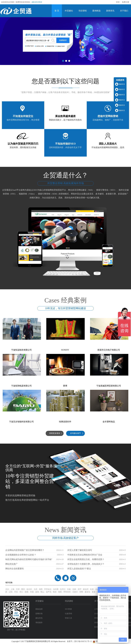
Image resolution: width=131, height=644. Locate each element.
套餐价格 (39, 614)
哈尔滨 (29, 589)
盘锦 (37, 592)
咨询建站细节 (75, 433)
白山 (97, 589)
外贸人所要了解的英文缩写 (80, 550)
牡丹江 (63, 589)
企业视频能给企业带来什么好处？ (21, 555)
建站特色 (39, 618)
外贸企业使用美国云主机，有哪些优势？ (86, 559)
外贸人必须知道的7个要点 (79, 569)
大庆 (35, 589)
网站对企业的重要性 (15, 569)
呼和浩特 (67, 592)
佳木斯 (56, 589)
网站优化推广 (12, 564)
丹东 (16, 592)
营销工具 (68, 618)
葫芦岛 (49, 592)
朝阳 (60, 592)
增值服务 (39, 623)
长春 (69, 589)
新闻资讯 (110, 11)
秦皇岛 (87, 592)
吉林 (74, 589)
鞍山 (42, 592)
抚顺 (26, 592)
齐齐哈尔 (48, 589)
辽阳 (11, 592)
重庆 (23, 589)
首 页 (57, 11)
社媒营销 (68, 614)
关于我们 (124, 11)
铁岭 (55, 592)
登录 (118, 2)
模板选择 (39, 609)
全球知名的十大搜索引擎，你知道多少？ (86, 564)
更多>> (95, 592)
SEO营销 (68, 609)
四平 (80, 589)
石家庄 (75, 592)
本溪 (32, 592)
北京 (7, 589)
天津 (18, 589)
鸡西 (41, 589)
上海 (12, 589)
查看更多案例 (55, 433)
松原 (92, 589)
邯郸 (81, 592)
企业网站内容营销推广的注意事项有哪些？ (25, 550)
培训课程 (83, 11)
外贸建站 (69, 11)
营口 (21, 592)
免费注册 (125, 2)
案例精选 (96, 11)
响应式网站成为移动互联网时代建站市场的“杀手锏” (29, 559)
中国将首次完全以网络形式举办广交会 (85, 555)
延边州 (86, 589)
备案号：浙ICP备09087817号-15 (80, 641)
